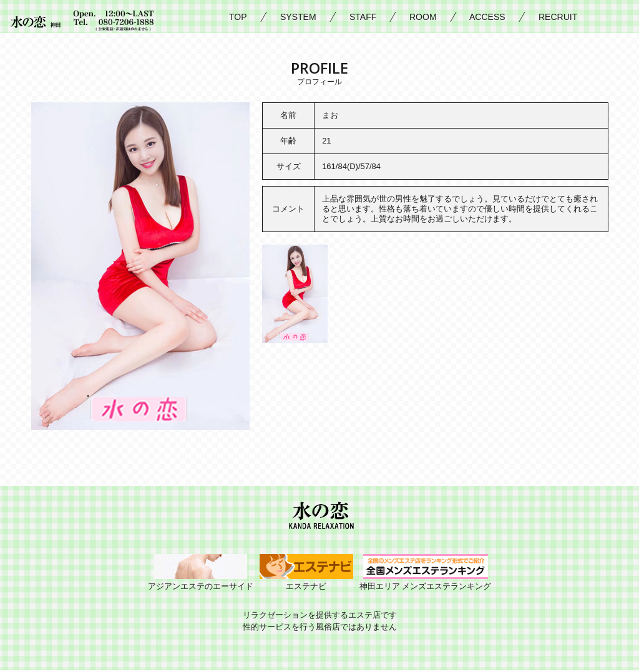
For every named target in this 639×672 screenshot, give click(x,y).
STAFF (363, 17)
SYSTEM (298, 17)
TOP (238, 17)
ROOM (423, 17)
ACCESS (487, 17)
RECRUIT (558, 17)
